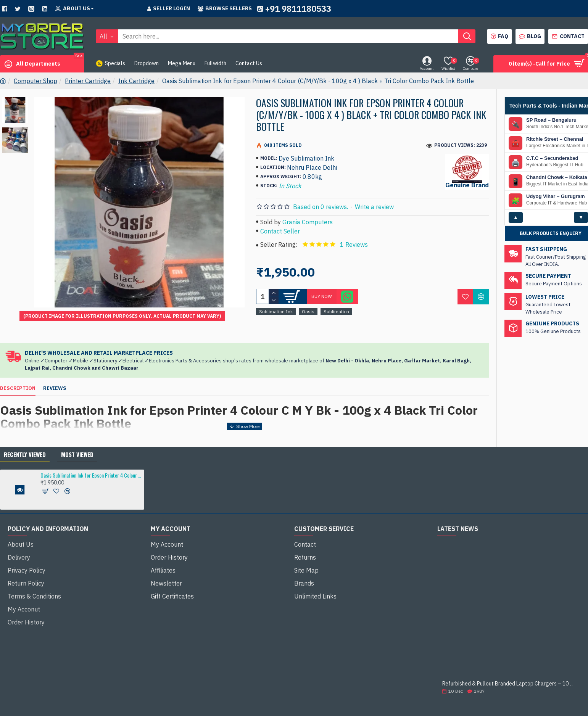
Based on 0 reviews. (321, 207)
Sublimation (336, 311)
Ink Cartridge (136, 81)
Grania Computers (308, 222)
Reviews (55, 379)
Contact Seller (280, 231)
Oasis (308, 311)
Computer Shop (35, 81)
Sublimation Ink (276, 311)
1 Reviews (354, 245)
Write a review (374, 207)
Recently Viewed (25, 436)
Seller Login (169, 8)
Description (18, 379)
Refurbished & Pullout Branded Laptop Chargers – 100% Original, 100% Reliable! (509, 666)
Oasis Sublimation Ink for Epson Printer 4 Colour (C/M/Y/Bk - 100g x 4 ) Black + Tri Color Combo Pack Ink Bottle (91, 457)
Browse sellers (225, 8)
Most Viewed (77, 436)
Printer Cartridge (88, 81)
